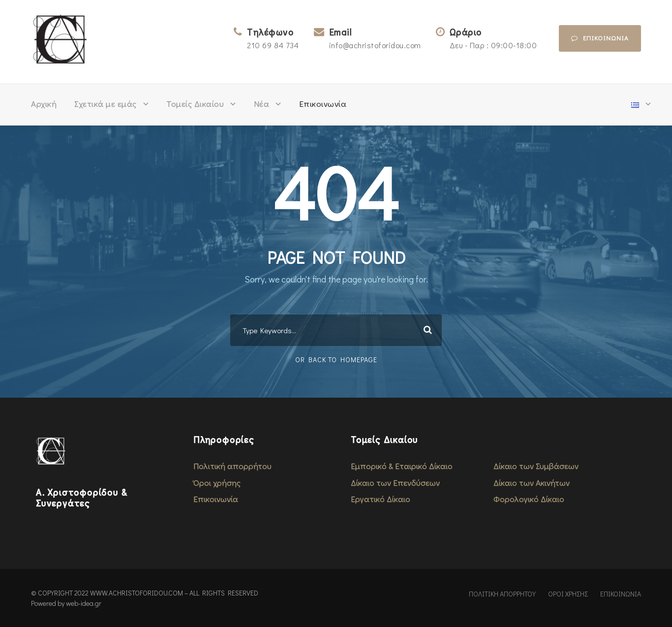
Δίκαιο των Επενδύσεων (395, 483)
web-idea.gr (84, 603)
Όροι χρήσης (217, 483)
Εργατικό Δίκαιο (381, 499)
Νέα (262, 104)
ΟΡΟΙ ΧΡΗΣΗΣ (568, 594)
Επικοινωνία (323, 104)
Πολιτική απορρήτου (232, 466)
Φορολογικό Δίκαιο (529, 499)
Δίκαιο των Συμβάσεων (536, 466)
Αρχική (44, 104)
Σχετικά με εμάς (106, 104)
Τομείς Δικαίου (195, 104)
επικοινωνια (600, 38)
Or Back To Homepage (336, 360)
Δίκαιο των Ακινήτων (532, 483)
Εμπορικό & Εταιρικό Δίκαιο (402, 466)
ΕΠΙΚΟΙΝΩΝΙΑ (621, 594)
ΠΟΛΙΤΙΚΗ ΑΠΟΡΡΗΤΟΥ (502, 594)
